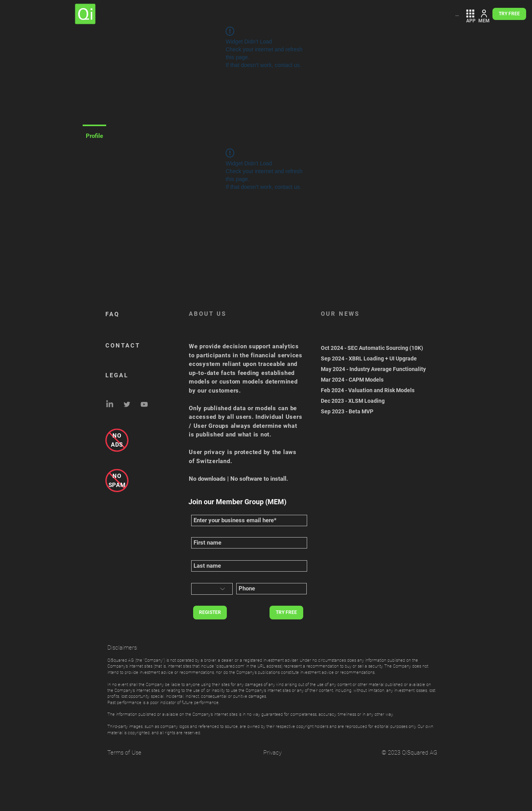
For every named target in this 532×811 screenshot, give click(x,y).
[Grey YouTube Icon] (144, 404)
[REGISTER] (210, 613)
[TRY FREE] (509, 14)
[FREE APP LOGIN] (470, 14)
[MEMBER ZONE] (484, 14)
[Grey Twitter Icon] (127, 404)
